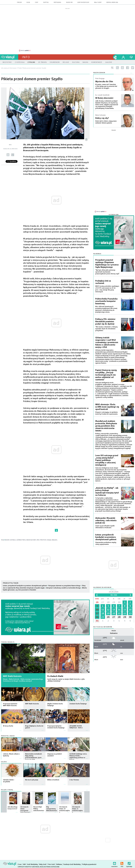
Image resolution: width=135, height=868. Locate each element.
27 (103, 602)
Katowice (114, 633)
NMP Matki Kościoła (12, 676)
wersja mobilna (112, 2)
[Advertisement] (67, 29)
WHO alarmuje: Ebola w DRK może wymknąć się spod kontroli (107, 407)
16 (130, 610)
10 (97, 610)
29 (114, 602)
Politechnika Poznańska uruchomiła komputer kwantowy (106, 301)
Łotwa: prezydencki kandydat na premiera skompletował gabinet (25, 586)
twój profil (123, 57)
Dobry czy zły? (102, 118)
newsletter (122, 68)
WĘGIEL (55, 540)
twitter (133, 68)
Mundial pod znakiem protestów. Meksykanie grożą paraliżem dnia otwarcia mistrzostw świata (106, 426)
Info (26, 57)
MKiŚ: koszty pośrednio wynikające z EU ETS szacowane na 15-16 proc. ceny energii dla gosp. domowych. (107, 289)
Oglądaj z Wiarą (7, 790)
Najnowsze (97, 254)
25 (103, 617)
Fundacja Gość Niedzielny (72, 864)
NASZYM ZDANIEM (99, 73)
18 (103, 613)
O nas (20, 864)
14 (119, 610)
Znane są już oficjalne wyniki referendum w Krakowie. (105, 527)
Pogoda (114, 631)
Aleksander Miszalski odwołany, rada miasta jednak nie (106, 520)
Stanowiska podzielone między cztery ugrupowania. (106, 543)
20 (114, 613)
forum (19, 2)
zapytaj (46, 2)
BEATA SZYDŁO (10, 540)
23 (130, 613)
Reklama (59, 864)
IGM (24, 864)
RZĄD (49, 540)
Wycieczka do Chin (104, 82)
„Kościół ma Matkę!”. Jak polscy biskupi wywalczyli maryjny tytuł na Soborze (107, 492)
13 (114, 610)
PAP (38, 540)
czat (37, 2)
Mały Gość (98, 2)
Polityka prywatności (89, 864)
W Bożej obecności (104, 98)
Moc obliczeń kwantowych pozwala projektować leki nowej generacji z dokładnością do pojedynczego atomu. (106, 309)
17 (97, 613)
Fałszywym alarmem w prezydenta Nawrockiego (64, 586)
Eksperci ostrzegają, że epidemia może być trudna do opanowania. (107, 413)
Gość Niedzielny (83, 2)
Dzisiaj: (114, 591)
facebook (128, 68)
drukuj (13, 155)
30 (119, 602)
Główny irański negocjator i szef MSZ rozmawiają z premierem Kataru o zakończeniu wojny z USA (107, 342)
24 (97, 617)
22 (125, 613)
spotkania (57, 2)
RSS (122, 863)
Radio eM (69, 2)
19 (108, 613)
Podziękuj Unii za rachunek (103, 282)
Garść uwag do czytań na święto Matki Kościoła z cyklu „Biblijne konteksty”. (66, 680)
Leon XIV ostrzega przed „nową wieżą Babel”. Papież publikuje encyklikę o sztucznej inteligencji (107, 460)
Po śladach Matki (55, 676)
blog (28, 2)
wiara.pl (10, 57)
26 (97, 602)
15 (125, 610)
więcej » (20, 707)
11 (103, 610)
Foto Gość (51, 864)
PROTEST (43, 540)
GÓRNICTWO (21, 540)
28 (108, 602)
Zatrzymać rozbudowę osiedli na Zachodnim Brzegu (63, 588)
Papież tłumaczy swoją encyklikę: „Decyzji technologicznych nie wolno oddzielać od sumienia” (106, 375)
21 (119, 613)
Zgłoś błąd (129, 863)
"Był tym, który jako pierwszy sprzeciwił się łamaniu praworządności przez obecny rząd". (108, 272)
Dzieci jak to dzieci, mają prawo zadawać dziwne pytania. (106, 122)
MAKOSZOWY (31, 540)
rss (117, 68)
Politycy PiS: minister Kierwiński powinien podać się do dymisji (105, 322)
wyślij (8, 155)
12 (108, 610)
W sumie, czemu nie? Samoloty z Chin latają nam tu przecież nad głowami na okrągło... (106, 86)
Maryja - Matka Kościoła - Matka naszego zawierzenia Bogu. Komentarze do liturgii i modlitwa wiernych (23, 680)
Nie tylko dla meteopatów (103, 627)
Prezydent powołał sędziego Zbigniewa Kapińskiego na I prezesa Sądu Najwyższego (107, 264)
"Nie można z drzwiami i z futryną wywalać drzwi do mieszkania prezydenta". (106, 329)
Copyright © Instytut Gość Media (28, 867)
